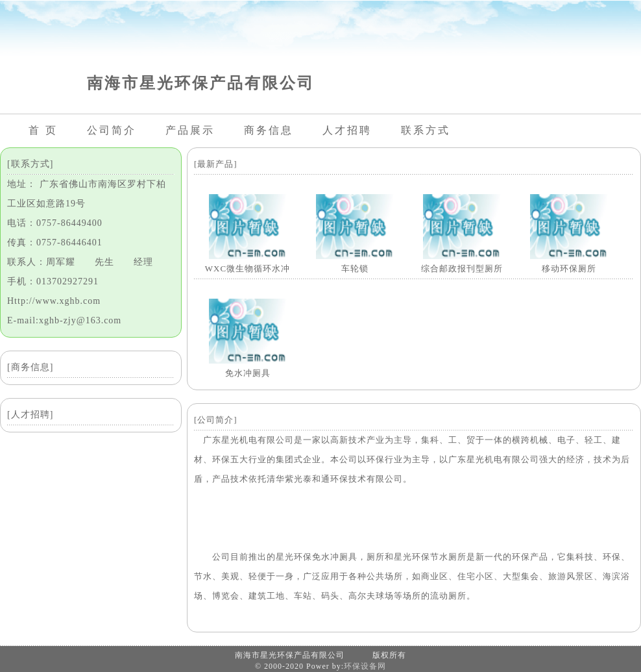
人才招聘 (347, 130)
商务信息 (269, 130)
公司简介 (112, 130)
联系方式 (426, 130)
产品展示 (190, 130)
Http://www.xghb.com (54, 301)
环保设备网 (365, 666)
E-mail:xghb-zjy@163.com (64, 320)
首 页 (43, 130)
